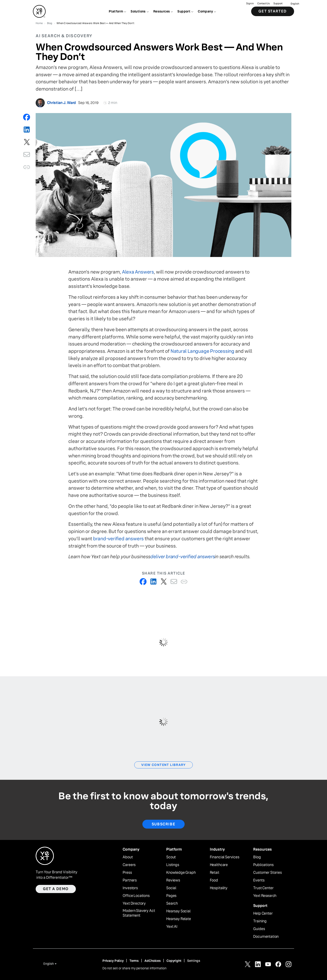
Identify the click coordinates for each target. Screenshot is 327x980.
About (128, 857)
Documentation (266, 937)
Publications (263, 865)
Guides (259, 929)
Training (260, 921)
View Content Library (163, 765)
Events (259, 880)
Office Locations (136, 896)
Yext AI (172, 927)
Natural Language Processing (202, 351)
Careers (129, 865)
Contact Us (264, 4)
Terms (134, 961)
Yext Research (265, 896)
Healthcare (219, 865)
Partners (130, 880)
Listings (173, 865)
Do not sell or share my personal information (134, 968)
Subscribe (163, 824)
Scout (171, 857)
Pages (171, 896)
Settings (194, 961)
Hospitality (219, 888)
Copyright (174, 961)
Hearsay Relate (179, 919)
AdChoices (153, 961)
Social (171, 888)
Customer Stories (267, 873)
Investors (130, 888)
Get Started (273, 11)
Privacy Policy (113, 961)
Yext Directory (134, 903)
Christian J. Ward (61, 103)
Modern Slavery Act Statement (139, 913)
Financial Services (225, 857)
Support (278, 4)
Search (172, 903)
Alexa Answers (138, 272)
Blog (257, 857)
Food (214, 880)
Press (127, 873)
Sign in (250, 4)
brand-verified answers (118, 539)
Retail (214, 873)
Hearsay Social (178, 911)
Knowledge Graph (181, 873)
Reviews (173, 880)
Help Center (263, 913)
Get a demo (56, 889)
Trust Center (263, 888)
